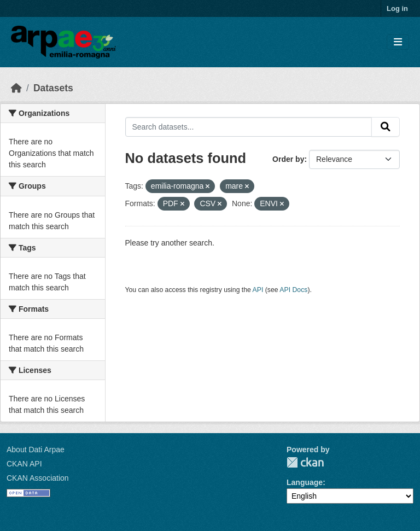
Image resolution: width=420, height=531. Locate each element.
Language (305, 482)
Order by (288, 159)
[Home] (16, 88)
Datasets (53, 88)
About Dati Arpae (36, 450)
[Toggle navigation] (398, 42)
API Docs (293, 290)
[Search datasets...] (249, 127)
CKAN (305, 462)
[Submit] (386, 127)
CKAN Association (38, 478)
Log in (397, 8)
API (258, 290)
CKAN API (24, 464)
